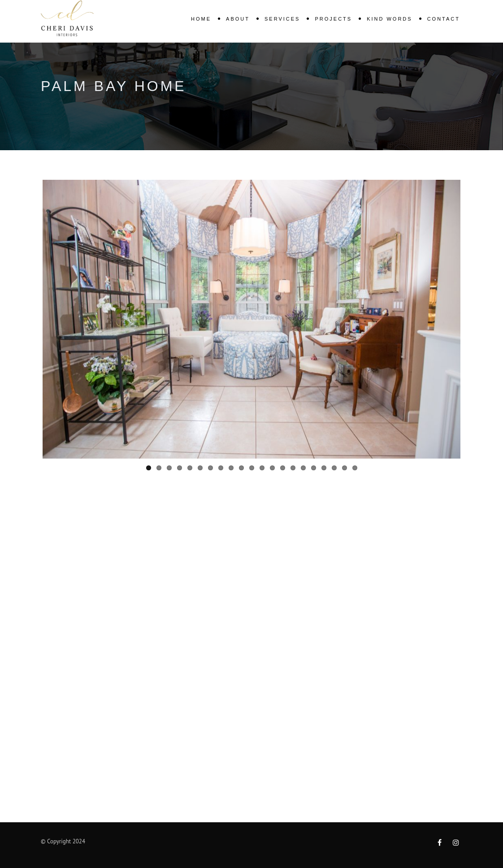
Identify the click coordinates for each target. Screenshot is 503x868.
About (238, 19)
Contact (444, 19)
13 (272, 468)
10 (241, 468)
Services (282, 19)
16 (303, 468)
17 (314, 468)
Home (201, 19)
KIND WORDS (390, 19)
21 (355, 468)
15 (293, 468)
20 (345, 468)
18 (324, 468)
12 (262, 468)
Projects (333, 19)
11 (252, 468)
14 (283, 468)
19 (334, 468)
